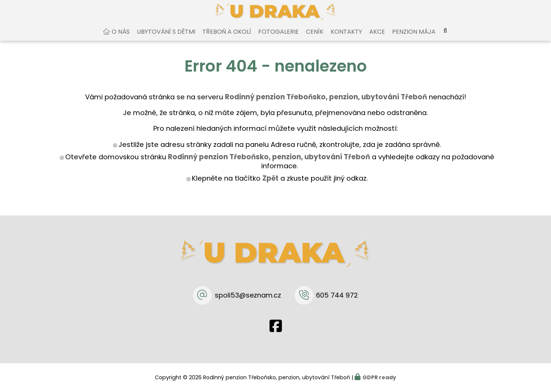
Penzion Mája (414, 39)
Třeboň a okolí (227, 39)
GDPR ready (379, 377)
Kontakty (346, 39)
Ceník (315, 39)
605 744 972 (337, 295)
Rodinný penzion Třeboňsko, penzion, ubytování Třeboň (269, 164)
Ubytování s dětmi (166, 39)
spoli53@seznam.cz (248, 295)
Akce (377, 39)
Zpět (270, 185)
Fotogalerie (278, 39)
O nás (121, 39)
